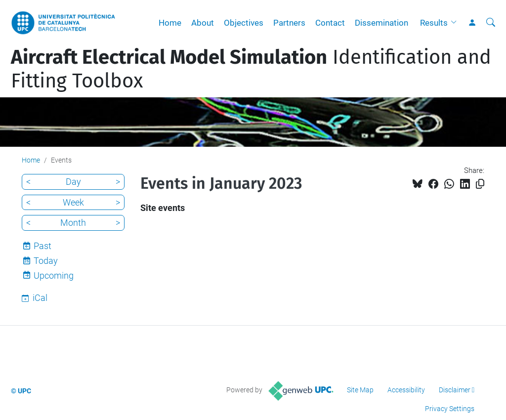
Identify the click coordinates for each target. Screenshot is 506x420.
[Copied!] (480, 184)
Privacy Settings (450, 409)
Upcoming (54, 275)
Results (434, 23)
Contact (330, 23)
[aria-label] (491, 23)
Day (73, 182)
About (203, 23)
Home (170, 23)
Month (73, 223)
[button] (456, 23)
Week (73, 202)
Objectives (244, 23)
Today (46, 261)
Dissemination (381, 23)
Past (42, 246)
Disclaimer (455, 390)
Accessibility (406, 390)
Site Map (360, 390)
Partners (289, 23)
